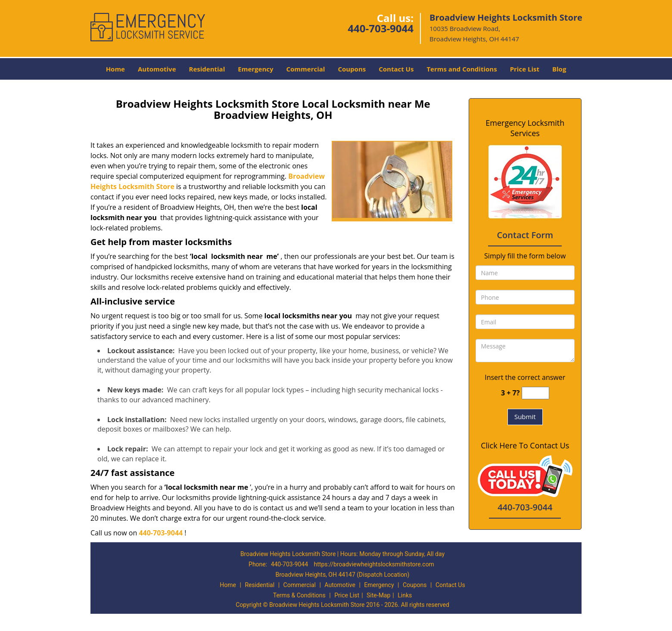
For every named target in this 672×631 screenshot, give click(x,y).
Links (405, 595)
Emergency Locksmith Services (525, 128)
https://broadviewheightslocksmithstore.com (374, 564)
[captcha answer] (535, 393)
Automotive (157, 69)
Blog (559, 69)
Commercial (306, 69)
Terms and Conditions (462, 69)
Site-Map (378, 595)
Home (115, 69)
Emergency (255, 69)
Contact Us (396, 69)
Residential (207, 69)
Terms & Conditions (299, 595)
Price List (525, 69)
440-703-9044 (381, 28)
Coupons (352, 69)
